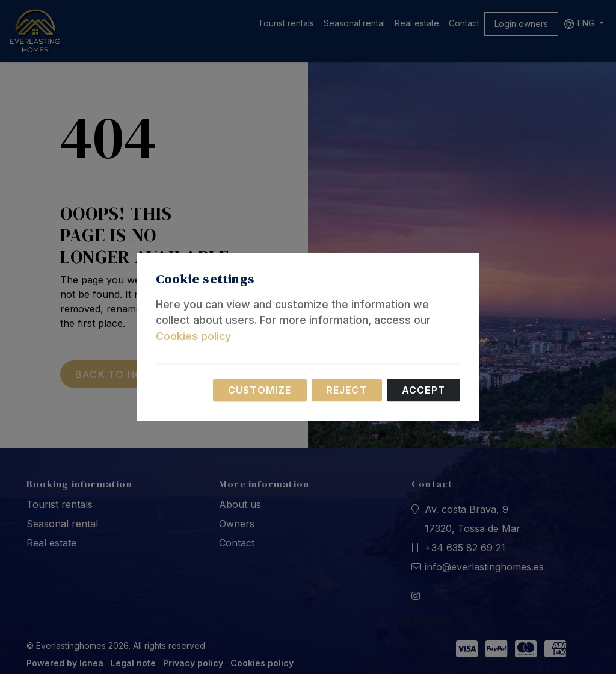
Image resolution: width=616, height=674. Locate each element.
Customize (260, 391)
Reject (347, 391)
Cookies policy (193, 336)
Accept (423, 391)
